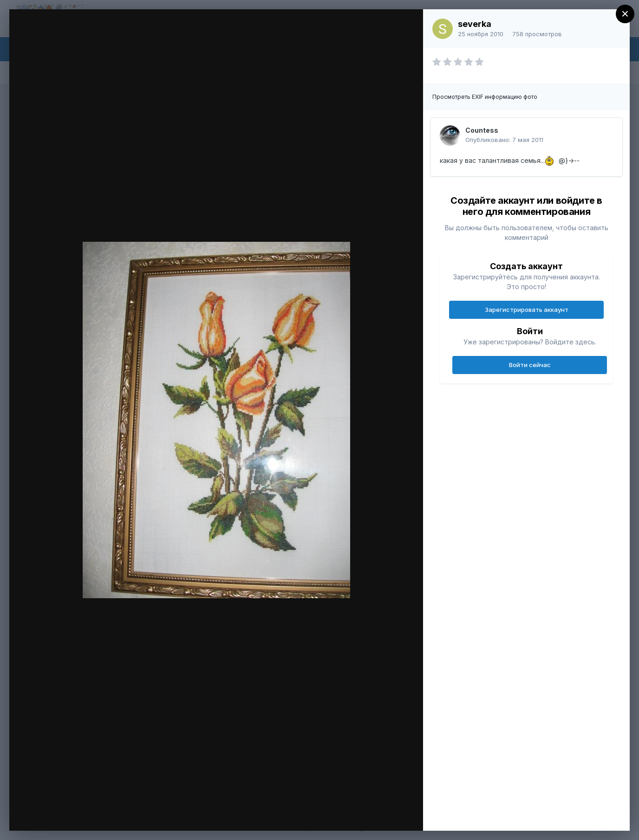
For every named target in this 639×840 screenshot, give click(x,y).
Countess (482, 130)
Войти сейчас (530, 365)
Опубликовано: (504, 140)
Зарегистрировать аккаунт (527, 310)
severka (475, 24)
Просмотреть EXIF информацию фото (485, 97)
